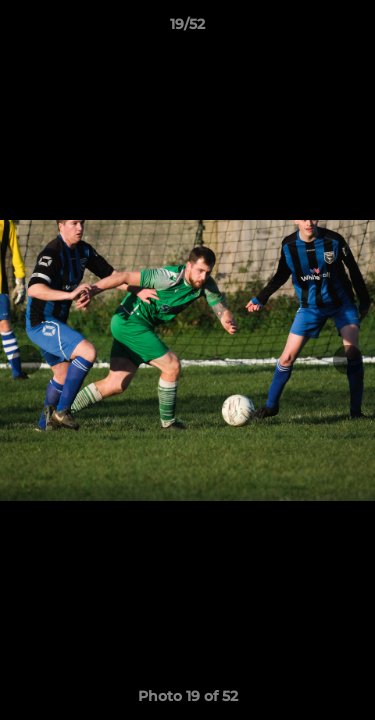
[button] (351, 29)
